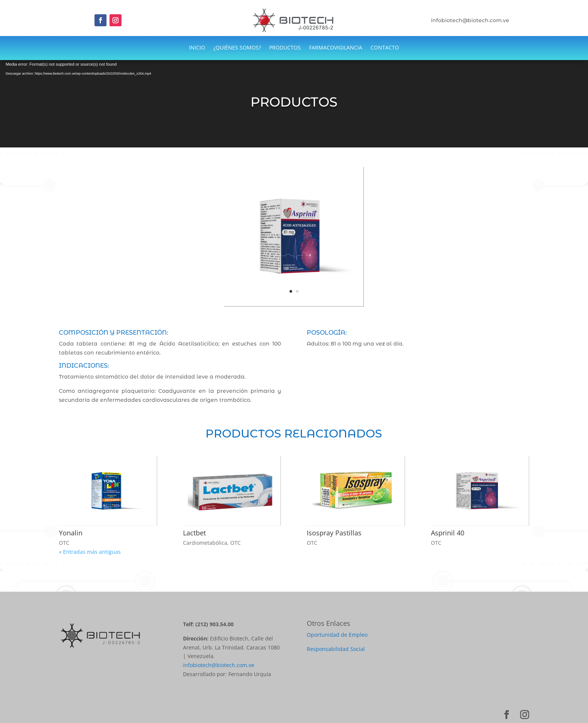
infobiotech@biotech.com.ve (219, 665)
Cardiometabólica (205, 543)
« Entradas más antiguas (90, 552)
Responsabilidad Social (336, 649)
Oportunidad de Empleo (337, 635)
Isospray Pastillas (334, 533)
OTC (64, 543)
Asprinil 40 (448, 533)
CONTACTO (385, 48)
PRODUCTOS (285, 48)
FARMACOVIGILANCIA (336, 48)
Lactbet (194, 533)
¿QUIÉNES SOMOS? (237, 48)
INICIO (197, 48)
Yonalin (71, 533)
